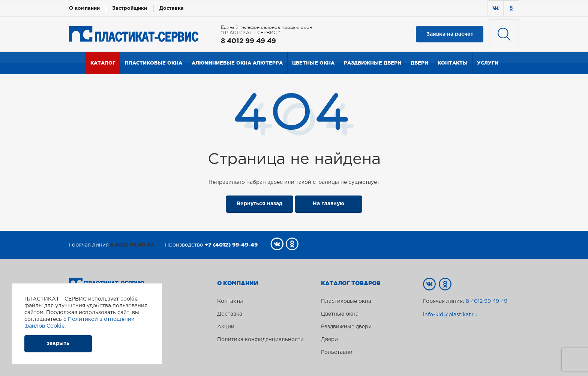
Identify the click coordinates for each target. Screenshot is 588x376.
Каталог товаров (351, 283)
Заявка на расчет (450, 34)
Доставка (172, 8)
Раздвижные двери (373, 63)
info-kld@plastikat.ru (450, 315)
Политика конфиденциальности (260, 340)
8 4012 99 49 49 (248, 41)
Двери (419, 63)
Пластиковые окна (154, 63)
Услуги (488, 63)
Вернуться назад (259, 204)
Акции (226, 327)
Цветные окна (313, 63)
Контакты (453, 63)
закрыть (58, 343)
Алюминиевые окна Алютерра (237, 63)
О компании (84, 8)
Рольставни (337, 352)
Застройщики (130, 8)
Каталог (103, 63)
